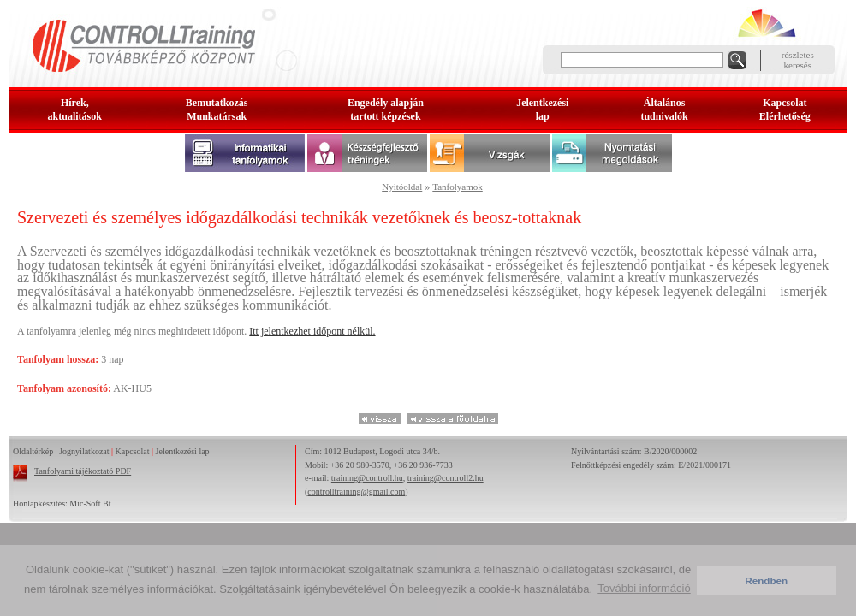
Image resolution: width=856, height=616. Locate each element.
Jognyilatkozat (84, 451)
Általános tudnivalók (664, 110)
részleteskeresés (798, 60)
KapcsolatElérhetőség (785, 110)
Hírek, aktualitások (75, 110)
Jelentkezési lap (183, 451)
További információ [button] (644, 588)
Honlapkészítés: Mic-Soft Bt (62, 503)
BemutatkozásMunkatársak (217, 110)
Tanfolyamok (458, 187)
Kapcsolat (133, 451)
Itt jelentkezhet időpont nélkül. (312, 331)
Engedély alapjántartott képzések (386, 110)
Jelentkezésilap (542, 110)
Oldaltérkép (33, 451)
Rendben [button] (766, 580)
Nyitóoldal (402, 187)
